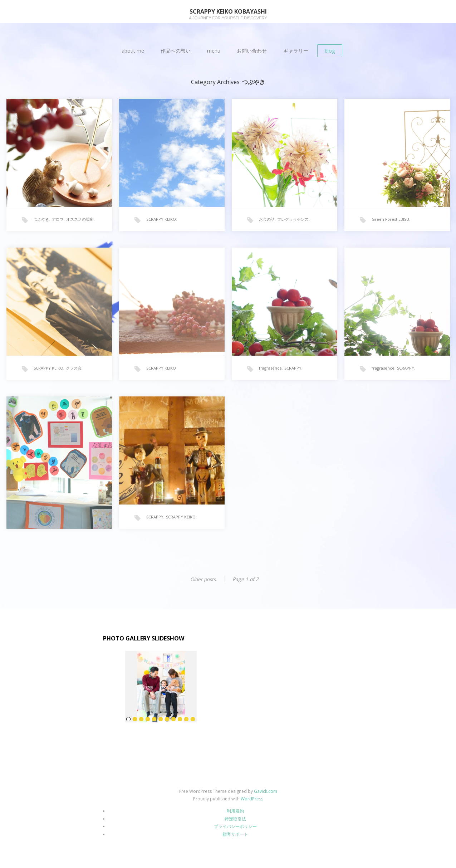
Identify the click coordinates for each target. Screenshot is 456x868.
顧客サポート (235, 834)
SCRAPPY (293, 372)
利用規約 (235, 811)
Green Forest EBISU (390, 223)
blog (330, 51)
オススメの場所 (80, 223)
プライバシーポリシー (235, 826)
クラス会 (74, 372)
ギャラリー (296, 51)
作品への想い (176, 51)
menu (214, 51)
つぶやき (41, 223)
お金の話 (267, 223)
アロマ (58, 223)
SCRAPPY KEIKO (161, 223)
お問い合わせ (252, 51)
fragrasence (270, 372)
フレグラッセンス (293, 223)
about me (133, 51)
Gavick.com (266, 791)
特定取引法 (235, 819)
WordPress (252, 799)
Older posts (202, 579)
